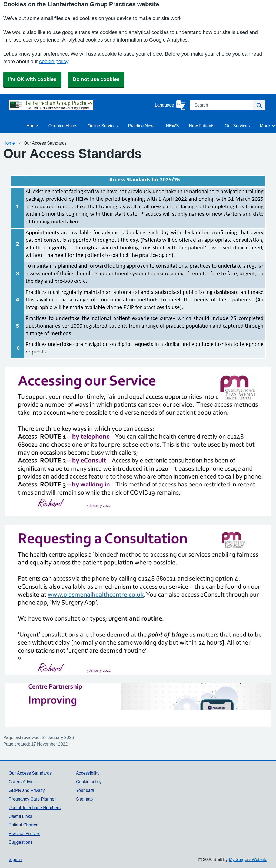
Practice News (142, 126)
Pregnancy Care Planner (32, 799)
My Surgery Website (248, 859)
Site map (84, 799)
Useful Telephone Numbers (35, 808)
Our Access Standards (30, 773)
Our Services (237, 126)
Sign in (15, 859)
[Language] (170, 105)
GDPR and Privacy (27, 790)
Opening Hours (63, 126)
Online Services (103, 126)
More (268, 126)
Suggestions (21, 842)
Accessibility (88, 773)
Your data (85, 790)
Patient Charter (23, 825)
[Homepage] (22, 105)
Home (32, 126)
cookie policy (54, 61)
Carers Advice (22, 782)
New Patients (202, 126)
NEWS (172, 126)
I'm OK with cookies (32, 79)
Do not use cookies (96, 79)
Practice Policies (24, 833)
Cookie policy (89, 782)
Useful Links (20, 816)
